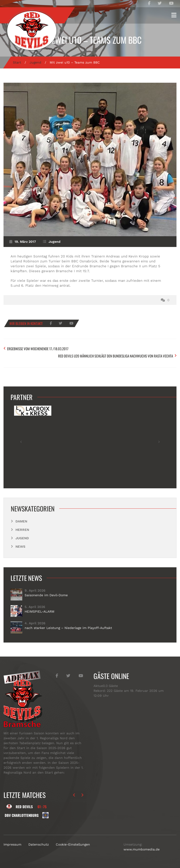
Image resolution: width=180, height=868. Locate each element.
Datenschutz (39, 844)
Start (17, 62)
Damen (21, 521)
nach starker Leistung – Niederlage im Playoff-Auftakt (68, 628)
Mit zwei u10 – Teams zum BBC (90, 40)
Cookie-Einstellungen (73, 844)
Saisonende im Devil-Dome (46, 595)
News (20, 547)
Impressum (12, 844)
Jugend (35, 62)
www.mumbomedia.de (142, 849)
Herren (22, 530)
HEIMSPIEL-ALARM (39, 611)
